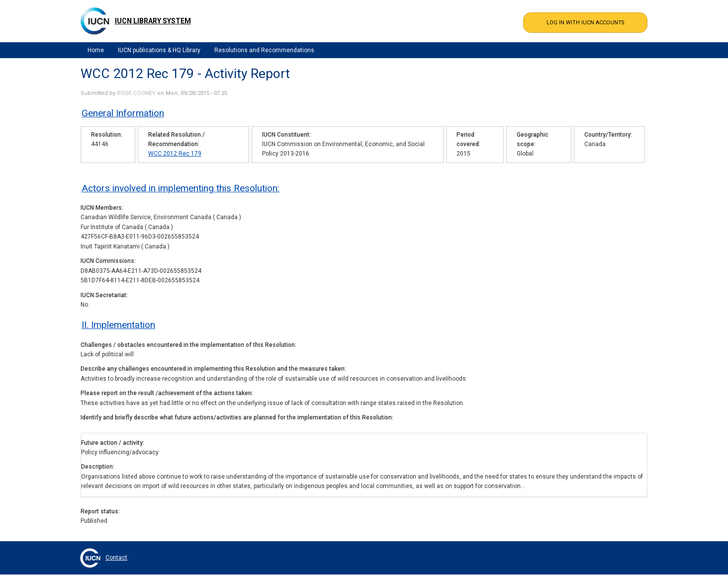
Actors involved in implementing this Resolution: (181, 188)
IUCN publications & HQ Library (159, 50)
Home (96, 50)
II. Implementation (118, 325)
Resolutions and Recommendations (264, 50)
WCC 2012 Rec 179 (175, 154)
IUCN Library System (153, 21)
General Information (123, 113)
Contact (116, 558)
